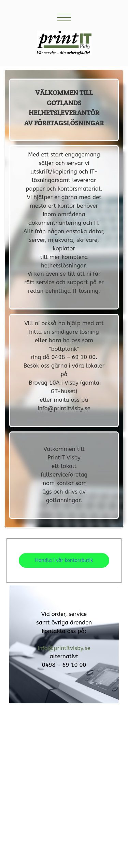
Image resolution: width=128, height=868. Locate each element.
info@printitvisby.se (64, 648)
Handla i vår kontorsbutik (64, 560)
